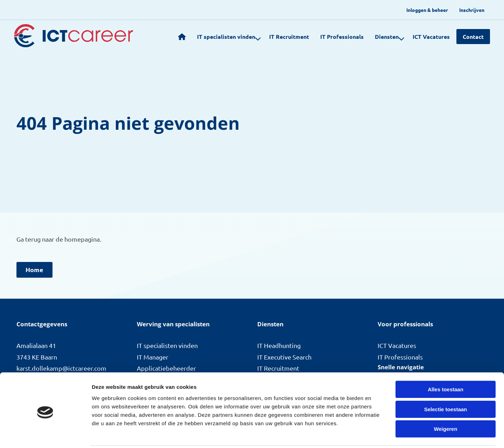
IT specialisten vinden (225, 37)
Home (34, 269)
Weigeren (445, 404)
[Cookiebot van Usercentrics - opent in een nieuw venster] (45, 434)
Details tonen (378, 434)
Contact (473, 37)
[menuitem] (427, 10)
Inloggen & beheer (427, 10)
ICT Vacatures (427, 37)
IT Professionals (337, 37)
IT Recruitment (285, 37)
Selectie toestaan (446, 384)
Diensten (385, 37)
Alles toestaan (446, 364)
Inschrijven (472, 10)
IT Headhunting (279, 345)
